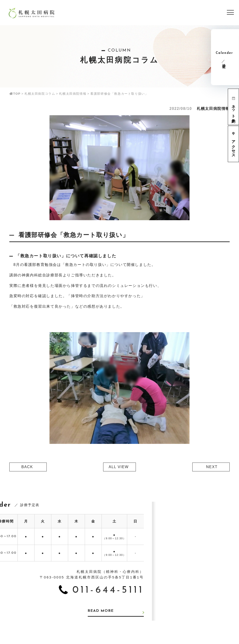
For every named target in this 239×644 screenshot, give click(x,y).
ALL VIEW (119, 467)
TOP (15, 94)
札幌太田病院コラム (40, 94)
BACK (27, 467)
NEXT (212, 467)
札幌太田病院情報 (73, 94)
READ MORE (101, 611)
